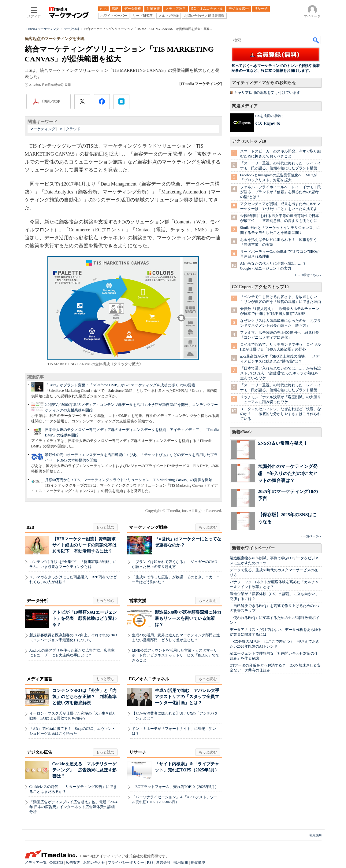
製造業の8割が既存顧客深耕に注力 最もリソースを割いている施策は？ (190, 618)
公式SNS (56, 862)
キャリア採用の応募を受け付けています (267, 93)
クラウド (73, 129)
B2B (31, 527)
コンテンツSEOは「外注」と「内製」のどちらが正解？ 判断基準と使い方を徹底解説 (84, 697)
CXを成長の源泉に (270, 116)
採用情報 (181, 862)
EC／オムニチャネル (149, 679)
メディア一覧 (36, 862)
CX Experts (268, 123)
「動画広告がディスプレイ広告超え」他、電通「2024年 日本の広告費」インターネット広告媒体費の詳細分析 (73, 807)
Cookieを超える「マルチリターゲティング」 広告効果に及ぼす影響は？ (84, 770)
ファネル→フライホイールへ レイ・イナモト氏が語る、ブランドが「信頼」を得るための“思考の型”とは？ (281, 192)
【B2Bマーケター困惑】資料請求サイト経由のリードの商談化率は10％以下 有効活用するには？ (84, 545)
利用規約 (315, 835)
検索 (316, 40)
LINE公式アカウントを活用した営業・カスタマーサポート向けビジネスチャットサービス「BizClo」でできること (176, 655)
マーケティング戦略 (148, 527)
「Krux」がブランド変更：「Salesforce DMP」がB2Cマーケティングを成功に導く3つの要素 (120, 385)
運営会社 (163, 862)
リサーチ (138, 752)
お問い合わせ (94, 862)
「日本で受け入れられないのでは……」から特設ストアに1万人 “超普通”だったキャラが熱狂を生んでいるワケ (281, 373)
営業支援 (138, 601)
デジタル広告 (39, 752)
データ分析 (37, 601)
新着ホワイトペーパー (253, 548)
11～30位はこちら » (308, 275)
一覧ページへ (312, 536)
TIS (61, 129)
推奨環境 (198, 862)
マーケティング (43, 129)
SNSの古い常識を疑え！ (283, 443)
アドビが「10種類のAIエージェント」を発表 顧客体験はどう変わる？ (85, 618)
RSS (150, 862)
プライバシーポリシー (126, 862)
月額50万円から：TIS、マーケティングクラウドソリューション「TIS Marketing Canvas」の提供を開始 (129, 480)
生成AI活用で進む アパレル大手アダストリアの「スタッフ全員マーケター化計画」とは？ (187, 697)
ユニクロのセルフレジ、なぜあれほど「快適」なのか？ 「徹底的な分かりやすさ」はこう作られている (281, 414)
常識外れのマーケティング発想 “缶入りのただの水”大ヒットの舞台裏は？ (288, 473)
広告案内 (73, 862)
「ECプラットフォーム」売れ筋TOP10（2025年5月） (175, 787)
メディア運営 (39, 679)
